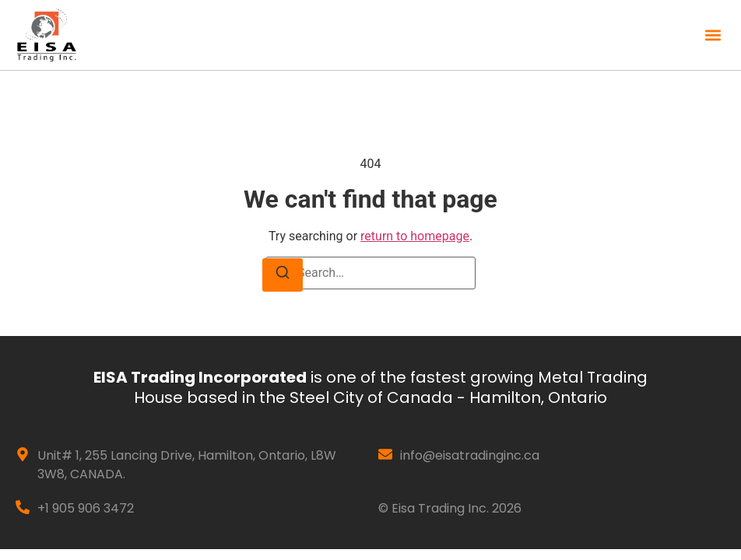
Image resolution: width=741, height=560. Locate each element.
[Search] (283, 275)
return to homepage (415, 236)
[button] (713, 35)
